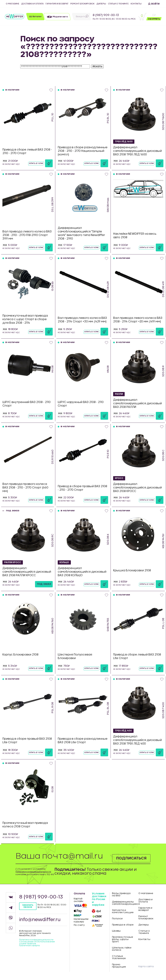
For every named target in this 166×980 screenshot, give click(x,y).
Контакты (136, 4)
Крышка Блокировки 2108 (132, 570)
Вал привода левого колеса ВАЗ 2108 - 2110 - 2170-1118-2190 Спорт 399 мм (27, 235)
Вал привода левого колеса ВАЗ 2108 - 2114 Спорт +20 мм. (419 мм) (138, 320)
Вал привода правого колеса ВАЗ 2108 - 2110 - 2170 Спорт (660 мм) (25, 488)
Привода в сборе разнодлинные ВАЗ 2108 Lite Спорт (83, 741)
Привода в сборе (123, 925)
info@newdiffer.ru (40, 920)
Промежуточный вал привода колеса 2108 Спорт (25, 825)
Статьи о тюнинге (118, 4)
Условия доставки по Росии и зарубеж (99, 899)
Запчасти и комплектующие (123, 911)
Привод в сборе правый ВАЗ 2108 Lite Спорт (27, 741)
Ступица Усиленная (119, 957)
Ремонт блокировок (82, 4)
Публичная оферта (29, 946)
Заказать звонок (28, 906)
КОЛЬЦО (64, 562)
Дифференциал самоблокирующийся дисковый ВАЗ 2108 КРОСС (137, 488)
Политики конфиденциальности (33, 872)
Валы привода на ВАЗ (121, 895)
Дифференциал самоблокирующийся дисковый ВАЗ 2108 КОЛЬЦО (82, 572)
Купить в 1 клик (36, 163)
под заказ (44, 584)
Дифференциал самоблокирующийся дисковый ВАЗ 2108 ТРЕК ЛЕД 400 (137, 740)
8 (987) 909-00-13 (106, 15)
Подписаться (131, 858)
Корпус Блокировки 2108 (20, 655)
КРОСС (119, 478)
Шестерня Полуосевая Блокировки (75, 656)
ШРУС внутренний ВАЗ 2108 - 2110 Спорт (27, 404)
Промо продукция (119, 966)
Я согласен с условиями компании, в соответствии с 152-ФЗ (35, 872)
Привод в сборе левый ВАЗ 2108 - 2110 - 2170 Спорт (27, 151)
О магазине (13, 4)
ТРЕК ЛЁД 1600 (124, 141)
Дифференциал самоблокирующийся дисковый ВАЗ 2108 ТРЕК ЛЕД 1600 (137, 151)
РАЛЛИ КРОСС (13, 562)
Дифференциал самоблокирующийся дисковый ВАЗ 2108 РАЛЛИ (137, 403)
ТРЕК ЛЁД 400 (124, 731)
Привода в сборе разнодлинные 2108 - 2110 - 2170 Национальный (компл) (83, 151)
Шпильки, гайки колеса (122, 949)
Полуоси (117, 919)
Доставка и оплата (32, 4)
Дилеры (101, 4)
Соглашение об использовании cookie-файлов (37, 943)
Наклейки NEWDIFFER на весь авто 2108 (135, 236)
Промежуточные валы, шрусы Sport (123, 939)
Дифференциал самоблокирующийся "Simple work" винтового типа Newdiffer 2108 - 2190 (81, 233)
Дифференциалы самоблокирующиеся (123, 903)
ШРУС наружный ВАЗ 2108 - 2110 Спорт (81, 404)
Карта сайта (146, 967)
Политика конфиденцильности (36, 940)
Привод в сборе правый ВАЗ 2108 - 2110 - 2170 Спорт (82, 488)
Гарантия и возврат (57, 4)
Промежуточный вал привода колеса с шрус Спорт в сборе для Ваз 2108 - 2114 (25, 319)
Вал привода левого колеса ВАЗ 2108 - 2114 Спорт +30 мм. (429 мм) (82, 320)
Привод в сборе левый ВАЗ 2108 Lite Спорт (137, 656)
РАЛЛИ (119, 394)
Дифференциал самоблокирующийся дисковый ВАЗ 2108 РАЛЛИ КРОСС (27, 572)
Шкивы (116, 931)
